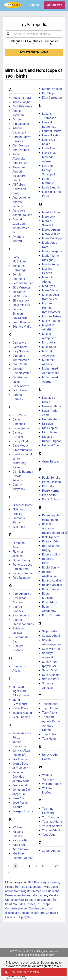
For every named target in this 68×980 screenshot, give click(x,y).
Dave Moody (21, 446)
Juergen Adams (23, 811)
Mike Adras (50, 342)
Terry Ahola (50, 713)
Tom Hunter (50, 739)
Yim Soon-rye (51, 817)
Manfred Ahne (51, 212)
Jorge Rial (19, 794)
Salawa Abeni (51, 636)
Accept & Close (17, 976)
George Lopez (21, 615)
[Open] (59, 34)
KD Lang (18, 827)
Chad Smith (20, 364)
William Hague (52, 784)
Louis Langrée (51, 187)
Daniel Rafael (21, 428)
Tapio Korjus (50, 708)
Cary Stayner (21, 351)
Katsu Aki (19, 845)
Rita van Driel (51, 541)
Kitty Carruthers (52, 98)
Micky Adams (51, 321)
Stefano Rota (51, 679)
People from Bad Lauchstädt (24, 887)
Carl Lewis (19, 343)
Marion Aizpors (52, 251)
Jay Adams (20, 759)
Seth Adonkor (51, 675)
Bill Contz (19, 292)
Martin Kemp (51, 264)
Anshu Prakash (22, 215)
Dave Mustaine (22, 450)
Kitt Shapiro (50, 93)
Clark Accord (21, 386)
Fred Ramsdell (22, 578)
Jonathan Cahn (22, 790)
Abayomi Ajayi (22, 98)
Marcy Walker (51, 234)
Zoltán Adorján (52, 851)
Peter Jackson (52, 482)
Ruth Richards (51, 615)
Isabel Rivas (20, 708)
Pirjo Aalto (49, 495)
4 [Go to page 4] (36, 866)
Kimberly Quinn (52, 89)
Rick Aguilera (51, 537)
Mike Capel (49, 347)
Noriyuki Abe (51, 445)
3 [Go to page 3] (29, 866)
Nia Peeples (50, 428)
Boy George (20, 318)
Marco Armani (51, 230)
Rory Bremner (51, 589)
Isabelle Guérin (22, 713)
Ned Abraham (51, 419)
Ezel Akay (19, 527)
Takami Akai (50, 704)
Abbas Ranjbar (22, 102)
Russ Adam (50, 602)
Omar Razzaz (51, 462)
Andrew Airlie (21, 198)
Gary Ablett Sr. (22, 594)
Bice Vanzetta (21, 288)
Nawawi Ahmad (52, 406)
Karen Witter (21, 840)
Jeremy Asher (21, 781)
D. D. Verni (19, 415)
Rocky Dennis (51, 568)
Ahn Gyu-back (21, 150)
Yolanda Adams (52, 822)
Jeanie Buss (20, 764)
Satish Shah (50, 670)
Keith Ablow (20, 849)
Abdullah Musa (22, 106)
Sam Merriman (52, 649)
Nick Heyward (51, 432)
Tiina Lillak (49, 734)
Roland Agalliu (52, 581)
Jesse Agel (20, 785)
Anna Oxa (19, 211)
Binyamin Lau (21, 305)
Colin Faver (20, 390)
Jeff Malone (20, 768)
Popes (29, 900)
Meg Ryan (49, 286)
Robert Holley (51, 554)
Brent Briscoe (21, 322)
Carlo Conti (20, 347)
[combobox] (34, 34)
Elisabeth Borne (23, 505)
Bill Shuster (20, 296)
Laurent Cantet (52, 131)
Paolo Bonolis (51, 478)
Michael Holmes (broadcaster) (51, 308)
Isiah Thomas (21, 717)
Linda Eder (49, 148)
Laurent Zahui (51, 135)
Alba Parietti (20, 163)
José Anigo (20, 798)
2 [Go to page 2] (22, 866)
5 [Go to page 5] (43, 866)
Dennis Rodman (23, 472)
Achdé (17, 119)
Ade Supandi (21, 124)
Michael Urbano (52, 316)
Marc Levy (49, 217)
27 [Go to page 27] (57, 866)
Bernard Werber (23, 283)
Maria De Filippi (52, 238)
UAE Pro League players (44, 882)
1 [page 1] (16, 866)
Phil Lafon (49, 486)
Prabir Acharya (52, 499)
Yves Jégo (49, 835)
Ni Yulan (48, 424)
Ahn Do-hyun (21, 146)
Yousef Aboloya (52, 826)
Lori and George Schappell (49, 170)
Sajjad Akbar (50, 631)
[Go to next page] (9, 872)
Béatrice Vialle (22, 327)
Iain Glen (18, 687)
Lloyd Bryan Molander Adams (50, 157)
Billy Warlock (21, 301)
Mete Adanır (50, 290)
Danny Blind (20, 441)
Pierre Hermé (51, 491)
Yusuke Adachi (52, 830)
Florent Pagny (21, 560)
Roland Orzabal (52, 585)
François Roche (23, 573)
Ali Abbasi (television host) (19, 189)
